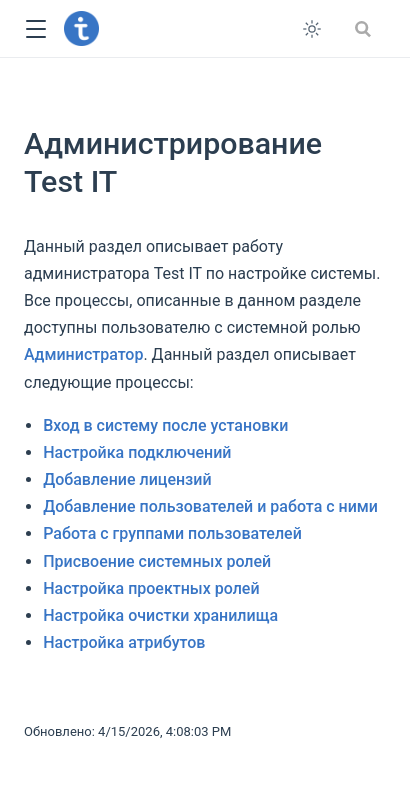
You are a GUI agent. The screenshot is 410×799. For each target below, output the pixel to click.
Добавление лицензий (127, 479)
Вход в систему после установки (165, 425)
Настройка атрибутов (124, 642)
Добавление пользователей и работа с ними (210, 506)
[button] (35, 29)
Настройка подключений (137, 452)
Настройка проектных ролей (151, 588)
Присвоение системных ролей (157, 561)
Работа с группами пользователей (172, 533)
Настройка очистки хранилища (160, 615)
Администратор (83, 354)
